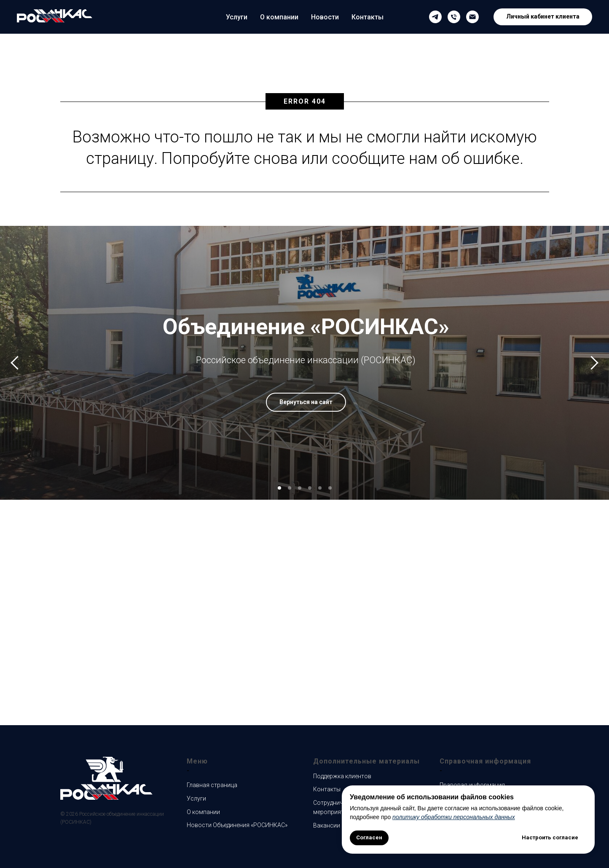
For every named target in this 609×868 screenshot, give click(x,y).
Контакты (368, 17)
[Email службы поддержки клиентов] (472, 17)
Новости (325, 17)
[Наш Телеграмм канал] (435, 17)
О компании (279, 17)
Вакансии (327, 825)
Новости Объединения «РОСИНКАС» (237, 825)
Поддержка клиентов (342, 776)
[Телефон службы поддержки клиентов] (454, 17)
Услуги (237, 17)
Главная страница (212, 785)
